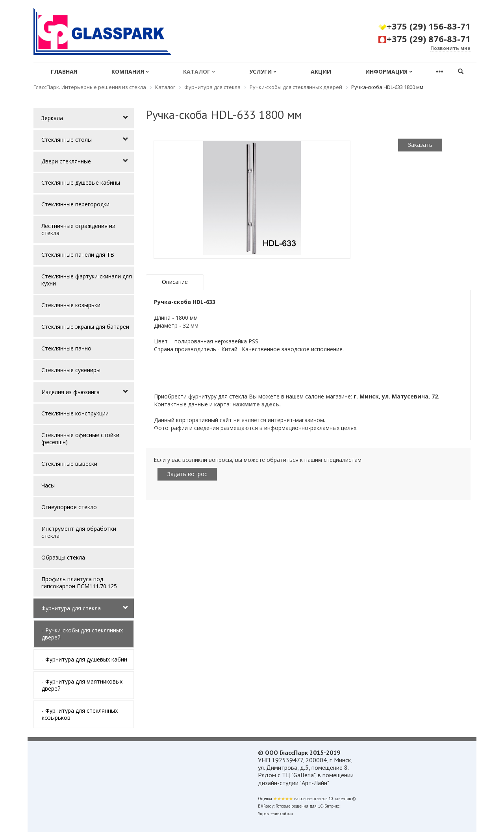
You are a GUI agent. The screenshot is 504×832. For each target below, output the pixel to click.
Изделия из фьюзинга (70, 392)
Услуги (263, 71)
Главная (64, 71)
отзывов (320, 799)
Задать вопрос (187, 474)
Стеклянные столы (67, 140)
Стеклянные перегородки (75, 204)
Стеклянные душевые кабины (81, 183)
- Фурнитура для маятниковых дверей (82, 685)
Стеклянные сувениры (71, 370)
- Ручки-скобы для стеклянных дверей (82, 634)
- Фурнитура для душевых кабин (84, 659)
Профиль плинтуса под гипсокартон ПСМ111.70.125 (79, 583)
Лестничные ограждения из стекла (78, 229)
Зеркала (52, 118)
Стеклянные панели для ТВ (78, 255)
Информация (389, 71)
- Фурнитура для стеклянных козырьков (80, 714)
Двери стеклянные (66, 161)
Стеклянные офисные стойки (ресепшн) (80, 438)
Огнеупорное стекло (69, 507)
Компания (130, 71)
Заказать (420, 145)
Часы (48, 485)
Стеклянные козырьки (71, 305)
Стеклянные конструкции (75, 413)
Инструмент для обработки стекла (79, 532)
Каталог (199, 71)
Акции (321, 71)
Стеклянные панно (66, 348)
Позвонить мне (450, 48)
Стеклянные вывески (69, 464)
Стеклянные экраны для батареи (85, 327)
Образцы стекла (63, 557)
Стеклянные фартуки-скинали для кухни (87, 280)
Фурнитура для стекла (71, 608)
